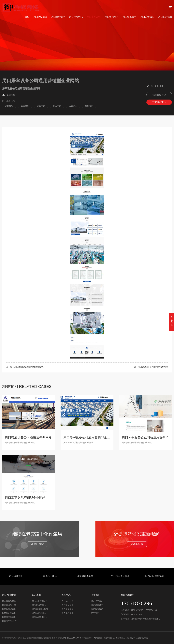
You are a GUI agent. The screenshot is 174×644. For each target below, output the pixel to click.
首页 (27, 17)
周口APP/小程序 (9, 621)
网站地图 (95, 613)
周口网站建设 (40, 17)
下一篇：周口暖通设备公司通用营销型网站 (149, 367)
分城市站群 (130, 638)
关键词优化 (109, 638)
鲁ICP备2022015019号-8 (70, 638)
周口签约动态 (112, 17)
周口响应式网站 (9, 609)
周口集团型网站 (9, 613)
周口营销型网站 (39, 605)
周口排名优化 (76, 17)
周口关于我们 (147, 17)
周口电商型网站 (9, 617)
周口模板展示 (129, 17)
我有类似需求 (159, 95)
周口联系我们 (165, 17)
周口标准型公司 (9, 605)
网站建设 (98, 638)
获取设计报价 (159, 102)
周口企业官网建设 (40, 601)
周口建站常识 (67, 605)
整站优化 (120, 638)
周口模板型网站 (9, 601)
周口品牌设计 (58, 17)
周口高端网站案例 (40, 609)
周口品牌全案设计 (40, 617)
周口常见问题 (67, 609)
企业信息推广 (143, 638)
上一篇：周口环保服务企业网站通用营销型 (25, 367)
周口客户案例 (94, 17)
